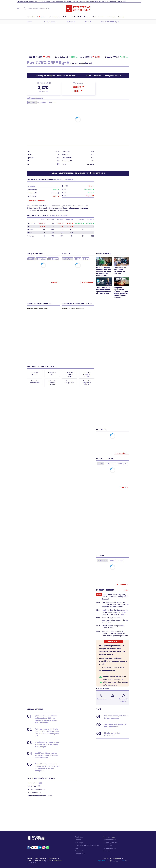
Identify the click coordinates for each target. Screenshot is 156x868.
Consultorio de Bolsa (123, 700)
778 (40, 796)
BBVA (43, 1)
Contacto (79, 840)
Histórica (52, 103)
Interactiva (42, 103)
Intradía (32, 103)
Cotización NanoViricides (35, 382)
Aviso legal (79, 843)
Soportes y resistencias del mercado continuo (115, 726)
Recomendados (103, 254)
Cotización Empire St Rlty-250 (87, 374)
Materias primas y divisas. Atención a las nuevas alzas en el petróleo (113, 661)
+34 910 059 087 (33, 863)
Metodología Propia (110, 843)
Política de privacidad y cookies (87, 845)
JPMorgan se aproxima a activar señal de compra (116, 684)
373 (35, 783)
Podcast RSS (80, 854)
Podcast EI (79, 851)
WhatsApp (47, 847)
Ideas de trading (104, 674)
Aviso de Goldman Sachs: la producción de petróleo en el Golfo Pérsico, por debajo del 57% (115, 633)
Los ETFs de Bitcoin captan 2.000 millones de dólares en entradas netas (47, 755)
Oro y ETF (38, 1)
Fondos (112, 699)
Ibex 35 (31, 1)
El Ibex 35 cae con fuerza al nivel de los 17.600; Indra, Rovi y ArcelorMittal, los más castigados (47, 767)
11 (34, 792)
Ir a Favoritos (121, 453)
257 (34, 786)
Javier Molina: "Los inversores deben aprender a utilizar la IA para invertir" (103, 291)
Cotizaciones (102, 699)
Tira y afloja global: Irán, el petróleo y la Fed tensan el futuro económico (115, 620)
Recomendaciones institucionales (90, 1)
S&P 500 (75, 1)
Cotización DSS (52, 373)
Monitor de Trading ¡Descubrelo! (112, 734)
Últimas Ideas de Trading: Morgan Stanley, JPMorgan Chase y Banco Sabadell (115, 597)
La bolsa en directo (105, 590)
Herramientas (103, 689)
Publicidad (79, 837)
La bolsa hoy (24, 1)
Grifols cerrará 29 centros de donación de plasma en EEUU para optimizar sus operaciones (115, 605)
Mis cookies (107, 851)
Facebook (28, 847)
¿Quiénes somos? (109, 840)
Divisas (86, 259)
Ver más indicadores (36, 201)
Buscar (25, 9)
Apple (48, 1)
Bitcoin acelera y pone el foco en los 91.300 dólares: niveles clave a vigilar (47, 744)
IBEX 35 (78, 259)
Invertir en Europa (57, 1)
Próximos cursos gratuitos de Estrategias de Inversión (120, 270)
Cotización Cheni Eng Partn (69, 374)
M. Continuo (41, 259)
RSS (76, 848)
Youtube (36, 847)
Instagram (44, 847)
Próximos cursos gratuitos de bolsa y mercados (116, 717)
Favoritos (101, 429)
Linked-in (40, 847)
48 (36, 789)
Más (125, 1)
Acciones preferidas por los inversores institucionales (56, 76)
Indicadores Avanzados (78, 208)
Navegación (18, 9)
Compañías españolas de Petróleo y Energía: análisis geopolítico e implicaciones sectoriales (121, 293)
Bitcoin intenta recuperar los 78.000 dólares (113, 627)
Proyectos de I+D (109, 848)
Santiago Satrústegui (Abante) (112, 1)
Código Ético (108, 845)
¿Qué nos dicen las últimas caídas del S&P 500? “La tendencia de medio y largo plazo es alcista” (115, 612)
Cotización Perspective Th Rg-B (87, 383)
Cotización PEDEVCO (35, 373)
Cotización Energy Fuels (69, 382)
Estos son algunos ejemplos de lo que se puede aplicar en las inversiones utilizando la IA (104, 271)
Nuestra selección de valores (41, 778)
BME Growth (68, 1)
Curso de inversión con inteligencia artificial (104, 76)
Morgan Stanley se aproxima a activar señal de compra (115, 678)
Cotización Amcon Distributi (52, 383)
